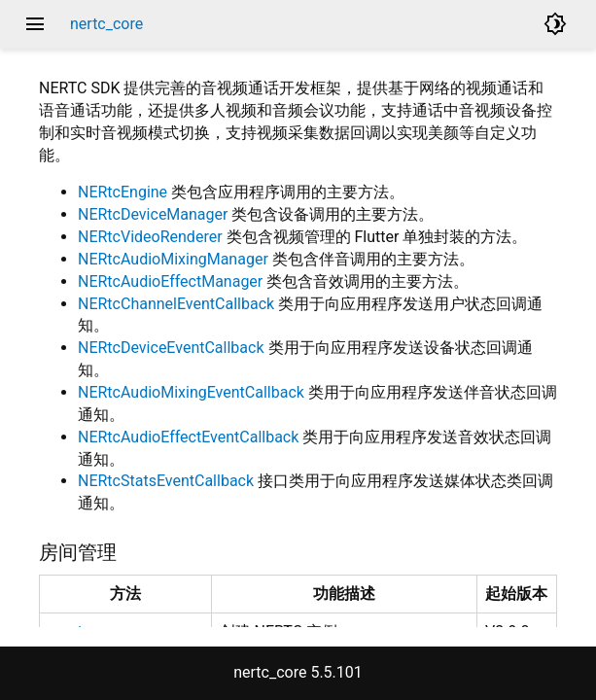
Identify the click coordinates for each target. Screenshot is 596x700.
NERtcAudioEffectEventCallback (188, 437)
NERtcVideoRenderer (150, 237)
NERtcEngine (123, 192)
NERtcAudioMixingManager (173, 259)
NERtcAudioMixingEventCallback (191, 392)
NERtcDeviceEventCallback (171, 348)
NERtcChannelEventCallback (176, 304)
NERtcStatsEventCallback (166, 481)
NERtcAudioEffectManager (170, 281)
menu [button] (35, 24)
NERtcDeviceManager (153, 214)
